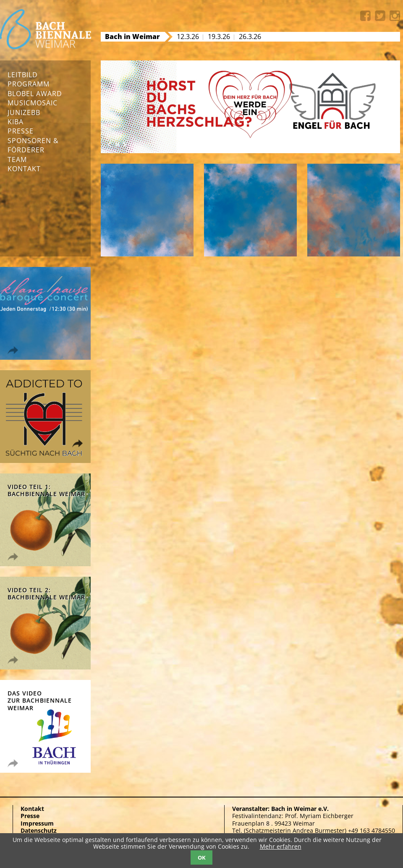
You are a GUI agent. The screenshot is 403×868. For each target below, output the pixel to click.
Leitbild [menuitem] (23, 75)
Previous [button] (109, 144)
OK (202, 858)
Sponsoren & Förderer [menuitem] (33, 145)
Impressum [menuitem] (37, 823)
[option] (250, 107)
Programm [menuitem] (29, 84)
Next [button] (125, 144)
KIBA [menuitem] (16, 122)
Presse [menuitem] (21, 131)
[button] (117, 145)
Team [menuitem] (17, 159)
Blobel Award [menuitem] (35, 94)
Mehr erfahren (281, 846)
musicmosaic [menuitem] (33, 103)
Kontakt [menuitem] (24, 169)
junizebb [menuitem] (24, 112)
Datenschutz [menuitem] (39, 830)
